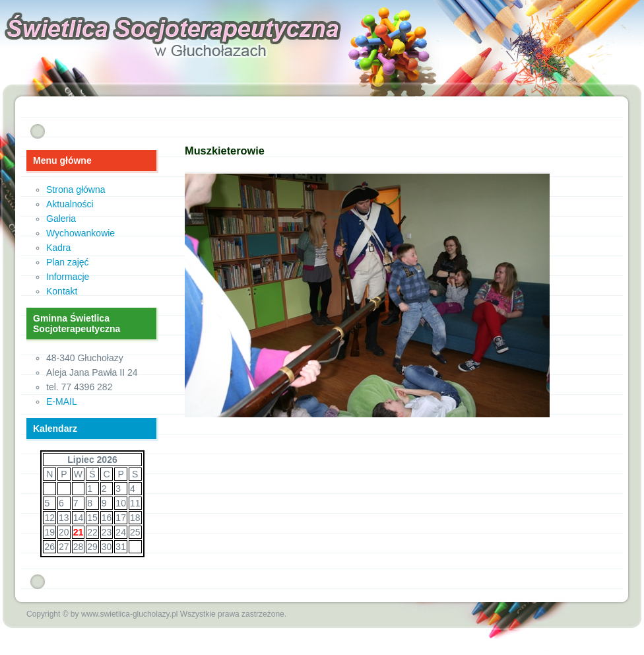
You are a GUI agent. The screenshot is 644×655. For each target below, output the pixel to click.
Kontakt (62, 291)
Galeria (61, 219)
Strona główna (76, 190)
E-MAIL (62, 401)
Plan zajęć (68, 262)
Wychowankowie (80, 233)
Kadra (58, 248)
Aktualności (70, 204)
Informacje (68, 277)
